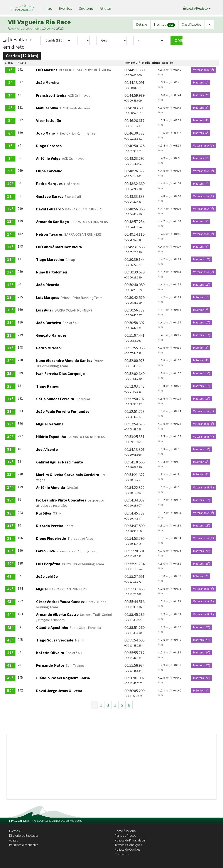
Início (48, 8)
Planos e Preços (125, 836)
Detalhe (142, 24)
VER (179, 41)
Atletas (106, 8)
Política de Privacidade (130, 840)
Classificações (192, 24)
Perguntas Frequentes (24, 845)
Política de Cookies (127, 849)
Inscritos (164, 25)
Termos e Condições (128, 845)
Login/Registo (197, 8)
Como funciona (125, 831)
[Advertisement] (111, 767)
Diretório (86, 8)
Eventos (65, 8)
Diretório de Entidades (24, 836)
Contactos (122, 854)
